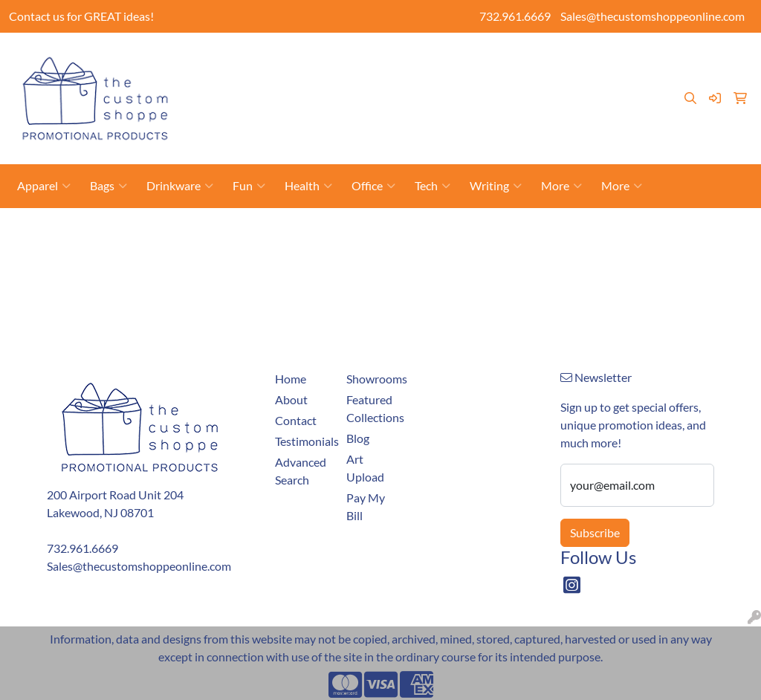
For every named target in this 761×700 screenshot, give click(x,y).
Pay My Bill (370, 81)
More (561, 186)
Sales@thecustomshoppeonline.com (652, 16)
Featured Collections (373, 408)
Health (308, 186)
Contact (310, 81)
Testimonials (270, 114)
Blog (216, 114)
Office (373, 186)
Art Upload (509, 81)
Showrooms (439, 81)
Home (220, 81)
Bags (109, 186)
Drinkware (180, 186)
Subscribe (595, 532)
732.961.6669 (515, 16)
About (262, 81)
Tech (433, 186)
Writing (496, 186)
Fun (249, 186)
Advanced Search (301, 471)
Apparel (44, 186)
